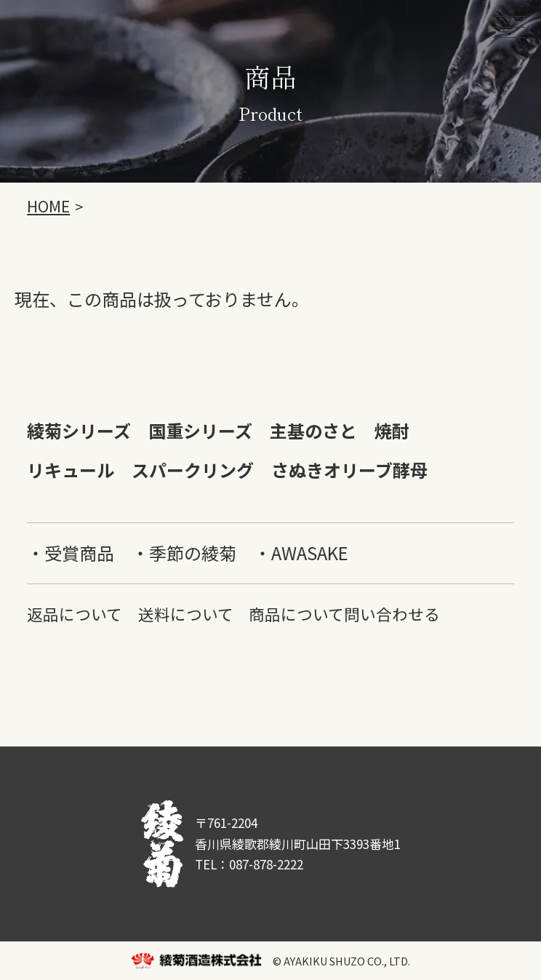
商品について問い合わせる (344, 614)
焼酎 (392, 430)
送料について (186, 614)
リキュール (71, 470)
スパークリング (193, 470)
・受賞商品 (71, 553)
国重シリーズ (200, 430)
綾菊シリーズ (79, 430)
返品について (75, 614)
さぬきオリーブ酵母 (349, 470)
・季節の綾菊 (184, 553)
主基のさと (313, 430)
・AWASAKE (301, 553)
